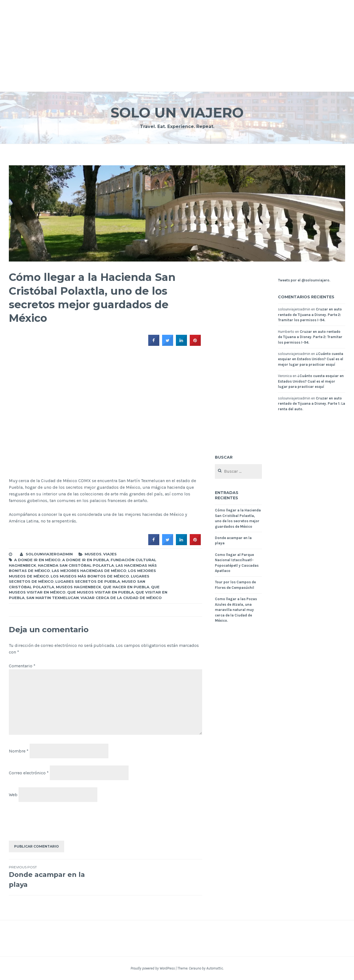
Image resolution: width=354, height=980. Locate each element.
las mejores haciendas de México (89, 571)
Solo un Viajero (177, 113)
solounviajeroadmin (49, 554)
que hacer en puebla (126, 587)
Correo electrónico (29, 773)
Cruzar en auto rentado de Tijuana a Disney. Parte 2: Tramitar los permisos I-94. (310, 315)
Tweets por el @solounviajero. (304, 280)
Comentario (22, 666)
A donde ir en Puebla (86, 560)
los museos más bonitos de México (90, 576)
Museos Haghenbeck (79, 587)
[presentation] (51, 823)
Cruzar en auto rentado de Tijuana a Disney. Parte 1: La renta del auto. (312, 404)
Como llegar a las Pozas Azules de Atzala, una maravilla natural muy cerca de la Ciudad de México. (236, 610)
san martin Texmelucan (53, 598)
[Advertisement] (166, 39)
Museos (93, 554)
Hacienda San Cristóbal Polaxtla (76, 565)
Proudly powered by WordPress (153, 968)
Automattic (215, 968)
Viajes (110, 554)
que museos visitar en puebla (101, 592)
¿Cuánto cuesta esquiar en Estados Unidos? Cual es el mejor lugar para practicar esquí (311, 359)
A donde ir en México (37, 560)
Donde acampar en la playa (57, 877)
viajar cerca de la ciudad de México (121, 598)
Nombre (19, 751)
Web (13, 795)
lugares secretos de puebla (88, 581)
